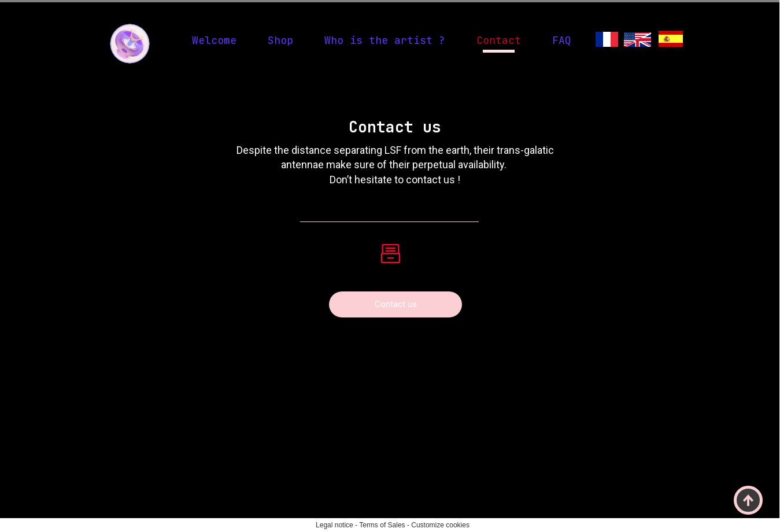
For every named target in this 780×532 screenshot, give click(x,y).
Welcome (214, 40)
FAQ (562, 40)
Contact (499, 40)
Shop (280, 40)
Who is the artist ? (385, 40)
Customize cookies (440, 525)
